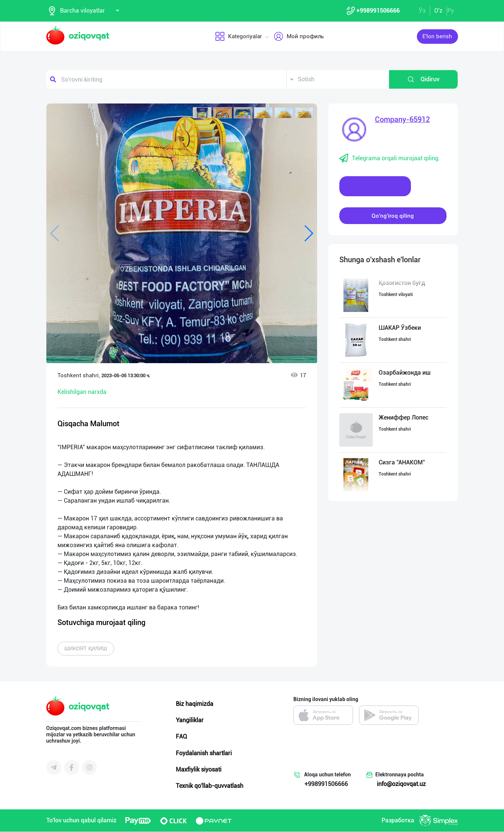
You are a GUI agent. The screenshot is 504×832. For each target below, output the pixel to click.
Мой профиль (298, 37)
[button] (202, 113)
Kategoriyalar (238, 37)
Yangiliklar (190, 721)
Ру (451, 11)
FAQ (181, 737)
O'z (438, 11)
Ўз (422, 11)
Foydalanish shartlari (204, 753)
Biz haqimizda (195, 704)
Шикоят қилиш (86, 649)
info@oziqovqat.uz (401, 784)
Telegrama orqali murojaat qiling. (390, 159)
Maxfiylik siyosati (199, 770)
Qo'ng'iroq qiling (393, 216)
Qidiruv (423, 80)
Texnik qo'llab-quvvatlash (210, 786)
